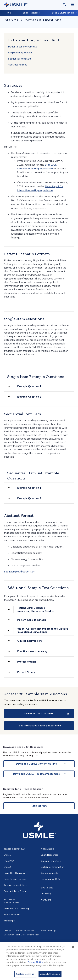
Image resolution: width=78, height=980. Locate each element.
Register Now (39, 806)
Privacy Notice (35, 964)
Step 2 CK (9, 861)
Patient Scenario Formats (22, 47)
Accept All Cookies (50, 975)
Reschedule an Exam (15, 891)
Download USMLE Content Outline (36, 764)
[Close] (73, 948)
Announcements (49, 873)
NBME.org (46, 900)
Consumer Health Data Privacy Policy (21, 935)
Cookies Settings (25, 975)
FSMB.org (46, 894)
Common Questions (51, 861)
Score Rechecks (12, 915)
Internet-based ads (25, 931)
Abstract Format (17, 65)
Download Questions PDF (38, 713)
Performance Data (51, 879)
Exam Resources (31, 13)
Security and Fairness (15, 879)
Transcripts (10, 921)
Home (8, 13)
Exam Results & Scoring (16, 909)
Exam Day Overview (14, 873)
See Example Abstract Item (20, 572)
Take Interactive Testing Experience (39, 726)
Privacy (7, 931)
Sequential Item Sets (20, 59)
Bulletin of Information (53, 867)
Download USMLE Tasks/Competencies (36, 774)
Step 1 (7, 855)
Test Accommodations (16, 885)
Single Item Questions (20, 53)
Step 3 (7, 867)
